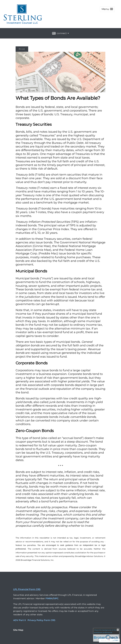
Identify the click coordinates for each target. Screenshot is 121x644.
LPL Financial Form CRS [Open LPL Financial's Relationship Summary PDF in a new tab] (27, 589)
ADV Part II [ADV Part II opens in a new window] (19, 620)
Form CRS (50, 620)
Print (22, 49)
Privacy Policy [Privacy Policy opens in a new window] (35, 620)
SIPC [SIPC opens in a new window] (56, 598)
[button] (107, 9)
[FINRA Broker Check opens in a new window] (106, 635)
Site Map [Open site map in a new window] (18, 630)
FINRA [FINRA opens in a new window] (49, 598)
